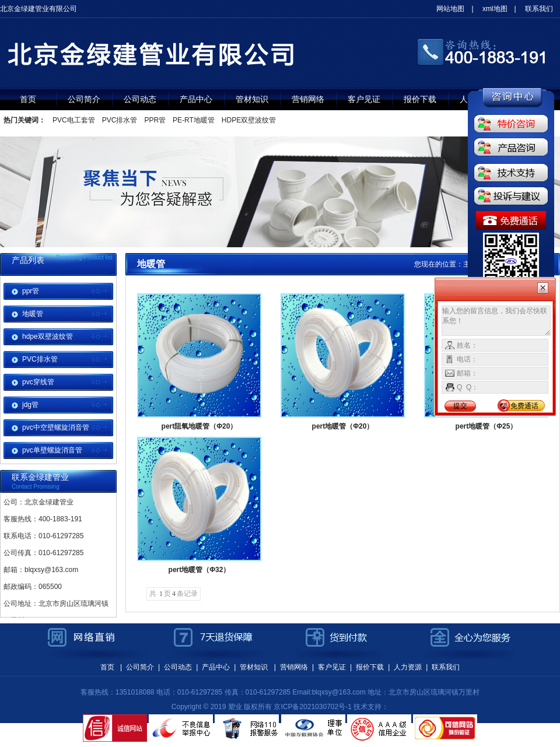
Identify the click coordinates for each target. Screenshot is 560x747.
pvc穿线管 (38, 382)
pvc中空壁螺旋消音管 (56, 427)
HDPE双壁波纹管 (249, 120)
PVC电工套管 (74, 120)
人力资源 (408, 667)
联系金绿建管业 (40, 477)
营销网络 (308, 99)
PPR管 (155, 120)
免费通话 (524, 406)
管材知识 (252, 99)
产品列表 (28, 260)
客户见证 (364, 99)
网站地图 (450, 9)
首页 (28, 99)
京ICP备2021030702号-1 (312, 707)
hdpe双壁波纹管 (48, 336)
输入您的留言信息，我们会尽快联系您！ (496, 321)
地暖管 (33, 314)
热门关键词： (24, 120)
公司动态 (140, 99)
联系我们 (539, 9)
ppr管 (31, 291)
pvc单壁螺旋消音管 (52, 450)
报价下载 (420, 99)
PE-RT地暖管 (194, 120)
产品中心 (196, 99)
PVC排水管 (120, 120)
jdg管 (30, 405)
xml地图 (495, 9)
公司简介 (84, 99)
